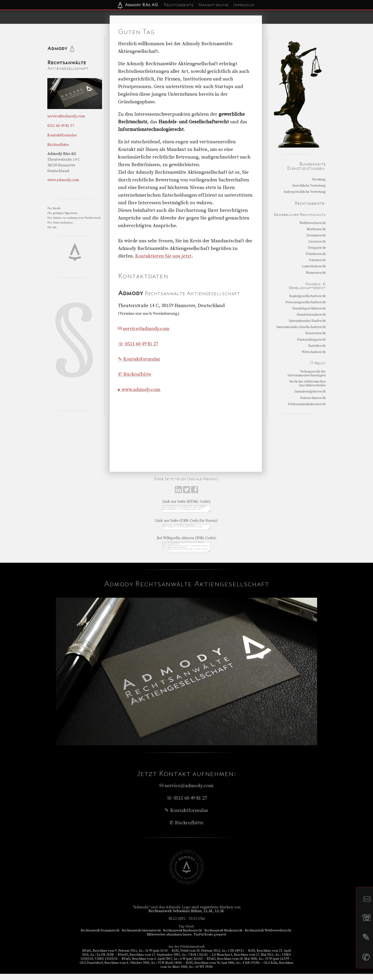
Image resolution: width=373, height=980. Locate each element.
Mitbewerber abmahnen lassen (169, 941)
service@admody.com (144, 329)
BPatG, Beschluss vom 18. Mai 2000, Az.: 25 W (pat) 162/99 (248, 965)
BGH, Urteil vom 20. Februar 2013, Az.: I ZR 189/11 (208, 957)
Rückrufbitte (58, 145)
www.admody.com (63, 180)
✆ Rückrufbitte (135, 375)
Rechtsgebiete (179, 5)
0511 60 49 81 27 (61, 126)
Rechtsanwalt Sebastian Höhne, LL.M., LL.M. (187, 917)
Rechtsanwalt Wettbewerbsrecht (268, 937)
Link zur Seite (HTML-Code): (187, 502)
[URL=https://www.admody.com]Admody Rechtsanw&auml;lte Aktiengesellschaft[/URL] (186, 530)
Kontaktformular (62, 135)
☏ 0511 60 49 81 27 (138, 344)
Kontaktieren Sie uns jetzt (163, 256)
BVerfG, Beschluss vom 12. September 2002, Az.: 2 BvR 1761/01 (163, 961)
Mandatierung (213, 5)
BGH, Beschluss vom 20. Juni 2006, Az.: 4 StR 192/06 (223, 969)
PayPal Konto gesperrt (210, 941)
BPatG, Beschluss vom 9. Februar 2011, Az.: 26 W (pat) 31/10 (125, 957)
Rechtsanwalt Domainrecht (100, 937)
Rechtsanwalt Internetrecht (141, 937)
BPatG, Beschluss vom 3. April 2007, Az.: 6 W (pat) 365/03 (162, 965)
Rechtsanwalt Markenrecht (183, 937)
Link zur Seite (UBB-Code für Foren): (186, 522)
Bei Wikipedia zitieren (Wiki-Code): (187, 541)
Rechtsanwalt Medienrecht (223, 937)
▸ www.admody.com (139, 390)
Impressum (244, 5)
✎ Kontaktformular (139, 359)
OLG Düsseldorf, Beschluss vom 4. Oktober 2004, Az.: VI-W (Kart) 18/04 (131, 969)
